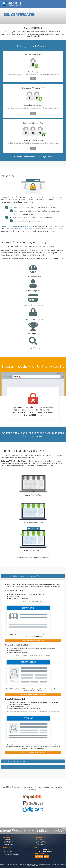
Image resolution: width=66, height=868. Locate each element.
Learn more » (36, 436)
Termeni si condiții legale (11, 853)
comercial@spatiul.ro (46, 851)
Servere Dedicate (41, 844)
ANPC (54, 864)
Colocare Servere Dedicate (43, 843)
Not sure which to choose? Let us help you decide (33, 157)
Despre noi (7, 850)
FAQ (8, 767)
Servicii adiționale (9, 844)
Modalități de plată (9, 852)
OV (16, 229)
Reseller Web (7, 843)
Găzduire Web (8, 840)
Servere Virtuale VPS (42, 841)
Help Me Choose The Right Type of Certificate (24, 576)
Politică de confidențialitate (11, 855)
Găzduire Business (9, 841)
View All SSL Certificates (16, 761)
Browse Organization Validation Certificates (33, 695)
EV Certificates (26, 229)
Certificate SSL (40, 840)
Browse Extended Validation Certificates (33, 752)
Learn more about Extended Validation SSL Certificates (33, 557)
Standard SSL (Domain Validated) (14, 226)
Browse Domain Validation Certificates (33, 641)
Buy (33, 78)
